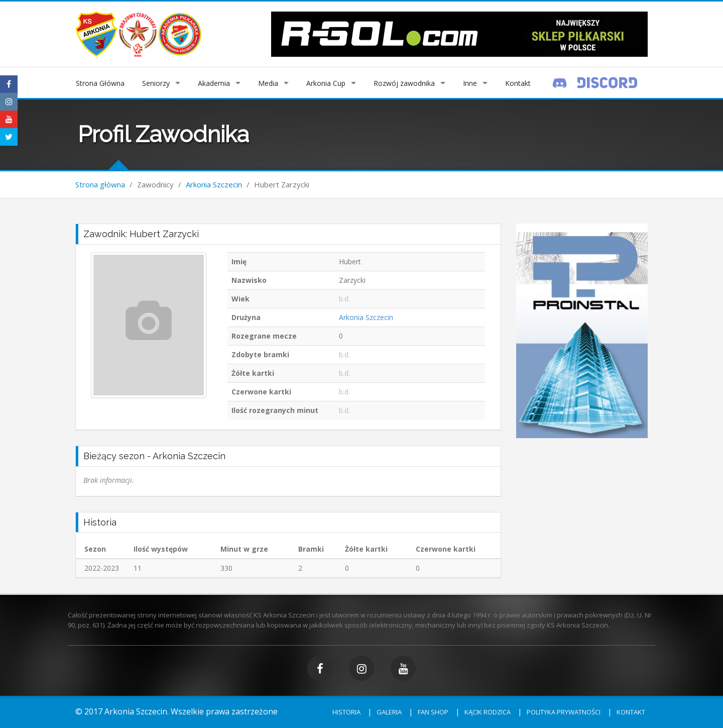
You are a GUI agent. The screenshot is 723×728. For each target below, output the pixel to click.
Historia (346, 712)
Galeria (389, 712)
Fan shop (433, 712)
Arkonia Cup (326, 83)
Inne (470, 83)
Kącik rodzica (488, 712)
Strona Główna (100, 83)
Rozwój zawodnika (404, 83)
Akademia (214, 83)
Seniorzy (156, 83)
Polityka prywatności (564, 712)
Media (268, 83)
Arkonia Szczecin (214, 184)
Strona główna (100, 184)
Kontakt (518, 83)
